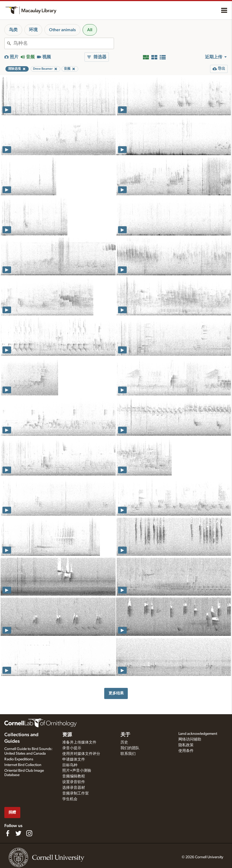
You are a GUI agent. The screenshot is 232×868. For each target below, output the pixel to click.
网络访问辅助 (190, 739)
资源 (67, 735)
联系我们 (128, 754)
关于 (125, 735)
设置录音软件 (74, 782)
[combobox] (63, 43)
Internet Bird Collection (23, 765)
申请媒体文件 (74, 759)
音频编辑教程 (74, 776)
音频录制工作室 (76, 793)
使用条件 (186, 751)
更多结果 (116, 693)
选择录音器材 (74, 788)
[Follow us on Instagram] (29, 833)
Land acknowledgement (198, 734)
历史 (124, 742)
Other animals (62, 30)
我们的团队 (130, 748)
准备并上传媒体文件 (79, 742)
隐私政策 (186, 745)
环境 (33, 30)
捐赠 (12, 812)
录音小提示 (72, 748)
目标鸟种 (70, 765)
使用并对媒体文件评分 (81, 754)
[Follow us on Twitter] (18, 833)
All (90, 30)
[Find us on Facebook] (8, 833)
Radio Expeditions (19, 759)
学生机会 (70, 799)
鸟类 (13, 30)
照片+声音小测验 (77, 771)
